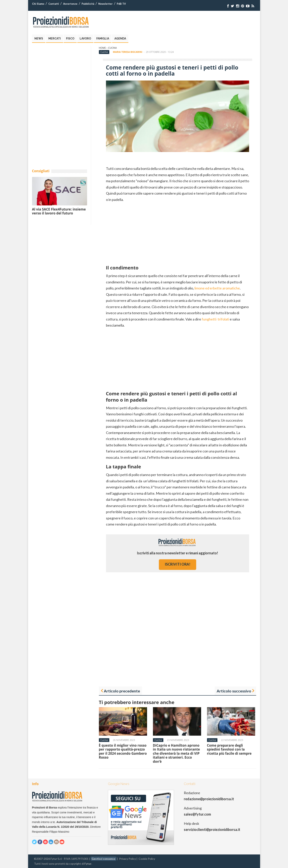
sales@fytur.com (197, 814)
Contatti (54, 4)
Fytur (88, 864)
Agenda (120, 38)
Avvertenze (70, 4)
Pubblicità (88, 4)
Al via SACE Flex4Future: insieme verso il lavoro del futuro (59, 211)
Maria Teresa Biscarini (127, 52)
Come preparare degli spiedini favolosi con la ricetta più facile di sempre (229, 749)
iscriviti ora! (178, 564)
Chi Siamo (38, 4)
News (39, 38)
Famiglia (103, 38)
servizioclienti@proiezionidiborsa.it (212, 830)
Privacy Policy (127, 859)
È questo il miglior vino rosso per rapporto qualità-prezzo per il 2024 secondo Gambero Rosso (123, 751)
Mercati (55, 38)
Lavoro (85, 38)
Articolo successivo (234, 691)
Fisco (70, 38)
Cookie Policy (147, 859)
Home (102, 48)
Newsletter (105, 4)
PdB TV (121, 4)
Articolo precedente (122, 691)
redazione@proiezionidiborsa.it (209, 799)
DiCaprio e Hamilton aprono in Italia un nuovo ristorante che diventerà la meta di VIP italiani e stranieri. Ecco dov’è (176, 753)
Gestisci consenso (104, 859)
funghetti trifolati (215, 319)
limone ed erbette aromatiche (217, 288)
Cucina (112, 48)
